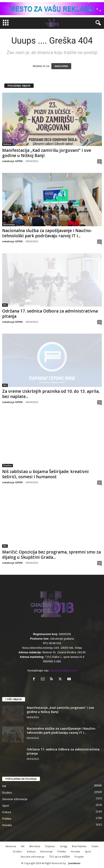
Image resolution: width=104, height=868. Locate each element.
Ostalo (95, 846)
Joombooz (74, 863)
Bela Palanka (79, 846)
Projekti (79, 857)
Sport (6, 806)
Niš (5, 305)
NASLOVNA (61, 66)
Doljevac (50, 846)
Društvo (8, 465)
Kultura (7, 144)
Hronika (7, 825)
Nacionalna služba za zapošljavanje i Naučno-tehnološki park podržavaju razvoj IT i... (47, 233)
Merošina (35, 846)
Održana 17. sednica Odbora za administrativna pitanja (50, 314)
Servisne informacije (15, 799)
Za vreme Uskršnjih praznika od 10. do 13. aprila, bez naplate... (51, 394)
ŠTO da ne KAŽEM (60, 857)
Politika (7, 819)
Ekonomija (9, 224)
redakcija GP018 (12, 161)
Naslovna (11, 846)
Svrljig (63, 846)
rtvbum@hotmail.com (63, 671)
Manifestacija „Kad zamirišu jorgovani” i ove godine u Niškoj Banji (47, 153)
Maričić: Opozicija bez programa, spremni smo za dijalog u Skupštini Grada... (51, 555)
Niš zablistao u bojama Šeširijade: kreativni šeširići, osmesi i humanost (45, 474)
